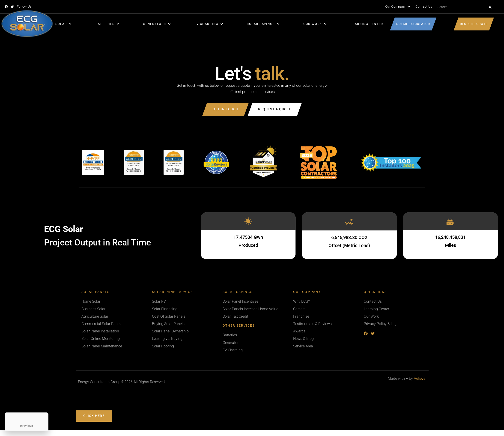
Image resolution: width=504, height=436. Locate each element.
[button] (398, 7)
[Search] (490, 7)
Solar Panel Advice (172, 292)
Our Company (307, 292)
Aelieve (420, 378)
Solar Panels (95, 292)
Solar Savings (238, 292)
